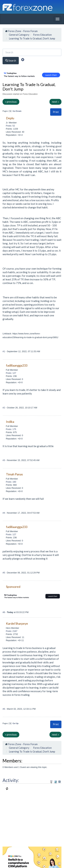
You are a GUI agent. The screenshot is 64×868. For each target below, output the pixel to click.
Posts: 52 (10, 126)
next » (55, 102)
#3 (4, 460)
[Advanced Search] (23, 60)
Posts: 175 (11, 429)
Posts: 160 (11, 482)
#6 (4, 612)
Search (11, 60)
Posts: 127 (11, 373)
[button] (56, 112)
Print (56, 112)
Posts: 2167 (12, 631)
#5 (4, 573)
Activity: (11, 780)
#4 (4, 513)
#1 (4, 351)
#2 (4, 408)
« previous (11, 102)
